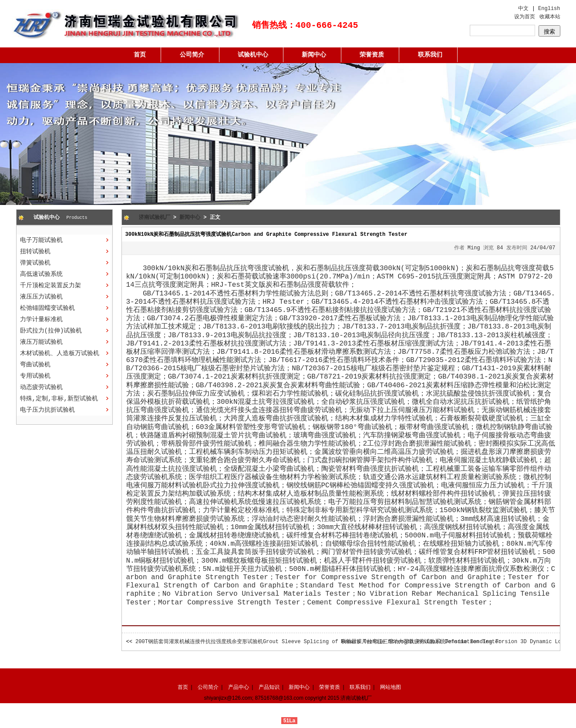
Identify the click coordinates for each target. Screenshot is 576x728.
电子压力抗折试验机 (47, 410)
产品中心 (239, 687)
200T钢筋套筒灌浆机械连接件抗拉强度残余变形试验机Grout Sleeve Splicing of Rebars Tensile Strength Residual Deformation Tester (318, 642)
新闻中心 (314, 55)
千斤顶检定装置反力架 (51, 285)
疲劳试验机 (165, 569)
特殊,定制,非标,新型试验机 (59, 399)
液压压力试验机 (41, 297)
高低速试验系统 (41, 274)
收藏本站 (550, 17)
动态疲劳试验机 (41, 387)
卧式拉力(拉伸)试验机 (51, 331)
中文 (523, 9)
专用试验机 (35, 376)
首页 (140, 55)
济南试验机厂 (155, 218)
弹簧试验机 (35, 263)
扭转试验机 (35, 252)
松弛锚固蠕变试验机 (47, 308)
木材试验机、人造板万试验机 (60, 353)
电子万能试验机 (41, 240)
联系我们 (430, 55)
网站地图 (391, 687)
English (549, 9)
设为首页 (525, 17)
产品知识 (269, 687)
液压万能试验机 (41, 342)
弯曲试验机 (35, 365)
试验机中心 (253, 55)
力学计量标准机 (41, 319)
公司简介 (192, 55)
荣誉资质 (372, 55)
